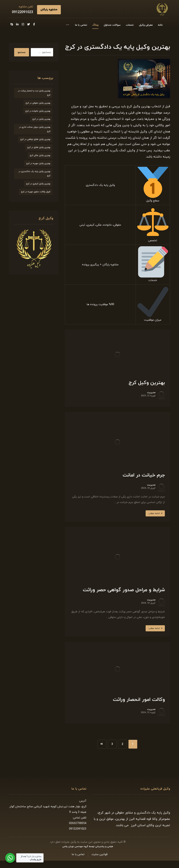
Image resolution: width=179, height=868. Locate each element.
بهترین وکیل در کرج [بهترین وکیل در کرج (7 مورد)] (41, 119)
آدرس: (83, 801)
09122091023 (22, 12)
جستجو (22, 52)
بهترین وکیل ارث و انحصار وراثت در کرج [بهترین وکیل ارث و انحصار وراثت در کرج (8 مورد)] (34, 93)
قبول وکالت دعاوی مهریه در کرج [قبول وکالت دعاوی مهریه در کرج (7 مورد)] (36, 192)
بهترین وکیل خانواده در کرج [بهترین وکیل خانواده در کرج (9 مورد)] (38, 111)
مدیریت (151, 393)
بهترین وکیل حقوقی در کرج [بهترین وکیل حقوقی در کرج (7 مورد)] (38, 103)
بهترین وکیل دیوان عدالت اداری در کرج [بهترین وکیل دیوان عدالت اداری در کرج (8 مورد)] (35, 129)
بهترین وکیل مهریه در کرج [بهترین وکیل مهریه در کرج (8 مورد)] (38, 163)
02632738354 (78, 823)
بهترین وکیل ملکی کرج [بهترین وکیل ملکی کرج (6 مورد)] (40, 155)
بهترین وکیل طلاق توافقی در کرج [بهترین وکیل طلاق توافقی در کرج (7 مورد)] (35, 139)
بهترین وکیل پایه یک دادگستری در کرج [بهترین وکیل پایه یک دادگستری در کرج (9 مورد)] (34, 174)
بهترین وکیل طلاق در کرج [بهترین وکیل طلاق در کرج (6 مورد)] (39, 147)
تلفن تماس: (79, 818)
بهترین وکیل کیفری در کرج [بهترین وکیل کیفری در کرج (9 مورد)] (38, 184)
